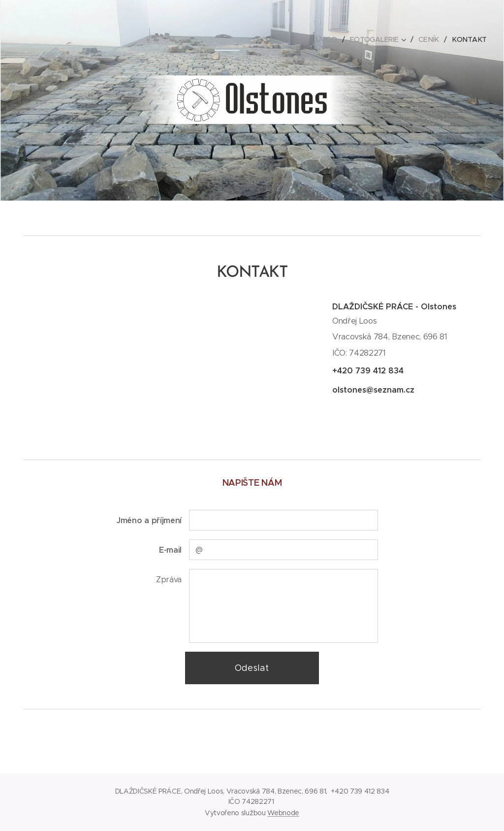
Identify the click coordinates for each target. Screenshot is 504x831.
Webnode (283, 813)
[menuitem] (331, 39)
